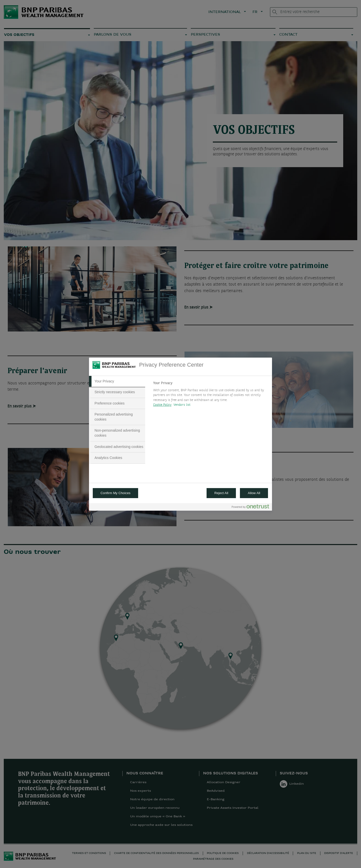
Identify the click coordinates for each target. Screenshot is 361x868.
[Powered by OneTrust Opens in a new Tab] (250, 508)
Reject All (221, 493)
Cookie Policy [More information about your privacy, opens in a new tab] (162, 405)
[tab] (117, 381)
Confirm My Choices (115, 493)
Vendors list (182, 405)
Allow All (254, 493)
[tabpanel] (210, 395)
